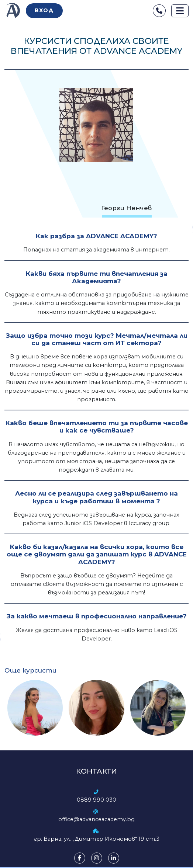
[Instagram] (97, 858)
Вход (44, 10)
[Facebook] (80, 858)
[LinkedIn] (114, 858)
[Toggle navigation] (180, 11)
